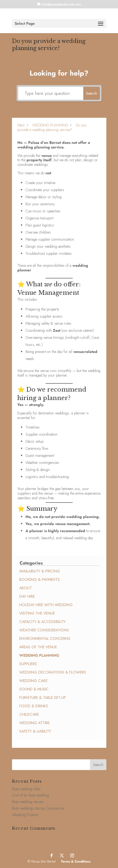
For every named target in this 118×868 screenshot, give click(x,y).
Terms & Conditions (76, 861)
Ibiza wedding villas (26, 789)
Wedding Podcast (25, 815)
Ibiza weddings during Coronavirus (38, 808)
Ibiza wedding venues (28, 802)
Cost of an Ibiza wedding (30, 795)
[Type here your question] (51, 93)
